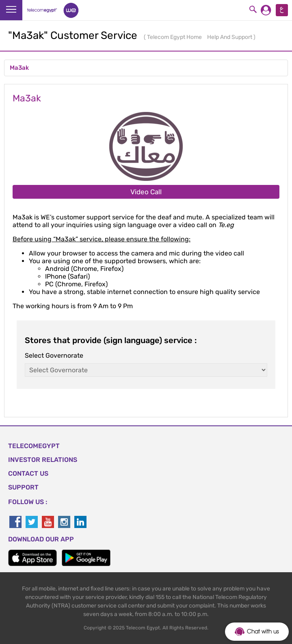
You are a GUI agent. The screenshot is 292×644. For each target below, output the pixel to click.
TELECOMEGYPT (34, 446)
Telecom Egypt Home (175, 37)
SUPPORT (23, 487)
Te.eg (226, 225)
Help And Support (230, 37)
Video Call (146, 192)
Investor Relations (43, 460)
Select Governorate (54, 355)
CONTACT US (28, 473)
